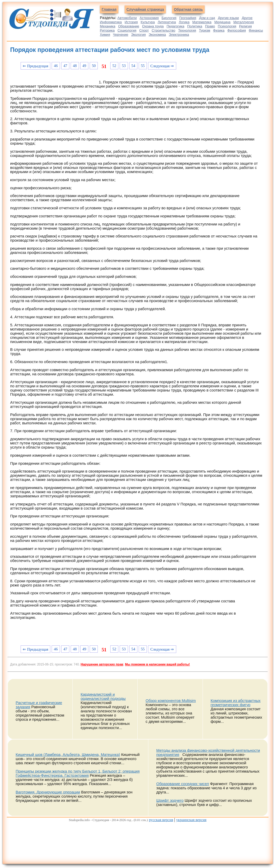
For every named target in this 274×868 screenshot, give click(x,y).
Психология (227, 26)
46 (56, 66)
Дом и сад (207, 18)
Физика (219, 30)
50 (94, 66)
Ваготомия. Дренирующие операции (48, 792)
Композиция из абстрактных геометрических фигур (236, 703)
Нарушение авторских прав (102, 664)
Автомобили (127, 18)
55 (143, 66)
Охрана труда (153, 26)
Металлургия (244, 22)
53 (124, 66)
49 (84, 66)
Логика (184, 22)
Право (210, 26)
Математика (202, 22)
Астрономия (149, 18)
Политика (195, 26)
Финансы (256, 30)
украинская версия (191, 820)
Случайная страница (145, 9)
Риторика (107, 30)
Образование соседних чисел (182, 784)
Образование (129, 26)
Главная (109, 9)
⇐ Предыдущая (35, 66)
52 (114, 66)
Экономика (157, 35)
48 (75, 66)
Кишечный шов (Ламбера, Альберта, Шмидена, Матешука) (68, 755)
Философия (237, 30)
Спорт (144, 30)
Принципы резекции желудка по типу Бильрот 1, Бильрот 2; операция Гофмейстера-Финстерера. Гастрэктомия (78, 773)
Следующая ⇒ (162, 66)
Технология (187, 30)
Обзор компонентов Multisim (171, 701)
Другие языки (229, 18)
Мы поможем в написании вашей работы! (157, 664)
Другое (247, 18)
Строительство (163, 30)
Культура (148, 22)
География (188, 18)
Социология (127, 30)
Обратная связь (188, 9)
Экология (138, 35)
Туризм (205, 30)
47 (65, 66)
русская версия (161, 820)
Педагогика (175, 26)
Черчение (121, 35)
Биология (169, 18)
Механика (108, 26)
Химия (105, 35)
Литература (167, 22)
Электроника (179, 35)
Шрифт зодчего (170, 800)
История (131, 22)
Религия (245, 26)
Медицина (222, 22)
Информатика (111, 22)
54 (133, 66)
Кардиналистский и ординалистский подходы (103, 696)
